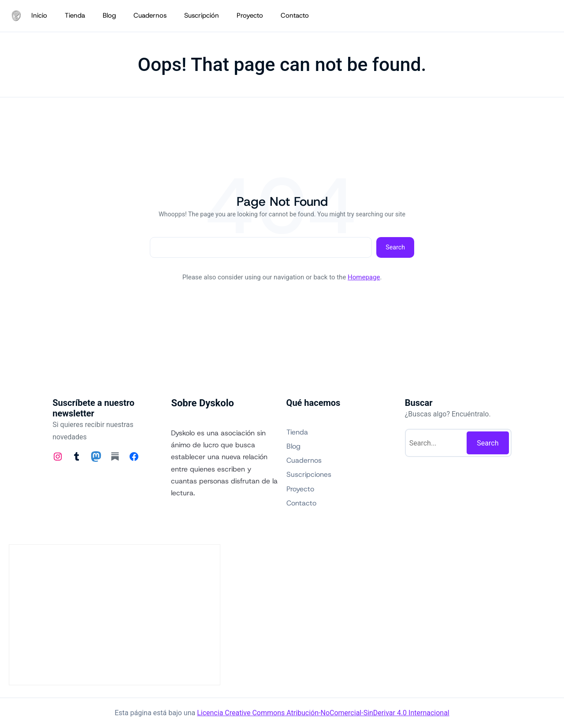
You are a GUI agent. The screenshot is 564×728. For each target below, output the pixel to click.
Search (395, 247)
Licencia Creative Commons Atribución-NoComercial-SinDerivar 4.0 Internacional (323, 713)
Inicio (39, 15)
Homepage (364, 277)
